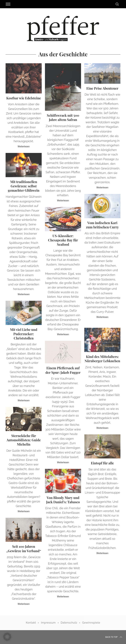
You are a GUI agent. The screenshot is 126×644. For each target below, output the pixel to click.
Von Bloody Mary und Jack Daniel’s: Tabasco (63, 500)
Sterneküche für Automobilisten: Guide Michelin (24, 440)
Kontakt (31, 623)
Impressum (48, 623)
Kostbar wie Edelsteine (24, 98)
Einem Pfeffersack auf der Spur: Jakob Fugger (63, 370)
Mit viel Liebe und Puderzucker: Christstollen (24, 334)
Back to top (114, 637)
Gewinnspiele (91, 623)
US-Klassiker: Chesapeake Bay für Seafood (63, 240)
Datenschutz (69, 623)
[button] (7, 637)
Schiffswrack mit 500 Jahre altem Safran (63, 117)
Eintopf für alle (102, 463)
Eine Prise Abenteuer (102, 88)
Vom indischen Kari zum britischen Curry (102, 225)
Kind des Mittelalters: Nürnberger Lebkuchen (102, 359)
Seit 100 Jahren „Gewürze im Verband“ (24, 549)
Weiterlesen (24, 146)
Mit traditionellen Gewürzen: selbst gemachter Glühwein (24, 186)
